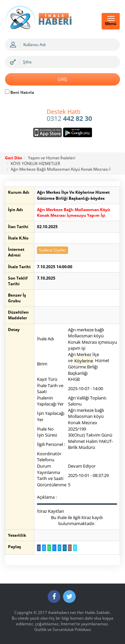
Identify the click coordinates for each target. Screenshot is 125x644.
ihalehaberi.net (62, 612)
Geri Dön (14, 158)
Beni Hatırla (19, 92)
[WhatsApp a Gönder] (49, 548)
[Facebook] (54, 597)
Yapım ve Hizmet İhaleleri (52, 158)
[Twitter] (69, 597)
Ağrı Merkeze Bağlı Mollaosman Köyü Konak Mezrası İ (60, 169)
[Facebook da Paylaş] (39, 548)
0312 (69, 116)
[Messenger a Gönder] (54, 548)
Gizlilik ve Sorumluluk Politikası (63, 629)
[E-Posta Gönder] (70, 548)
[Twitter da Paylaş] (44, 548)
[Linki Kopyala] (75, 548)
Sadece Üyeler (52, 250)
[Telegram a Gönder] (59, 548)
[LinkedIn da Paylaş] (64, 548)
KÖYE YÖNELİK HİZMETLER (35, 164)
